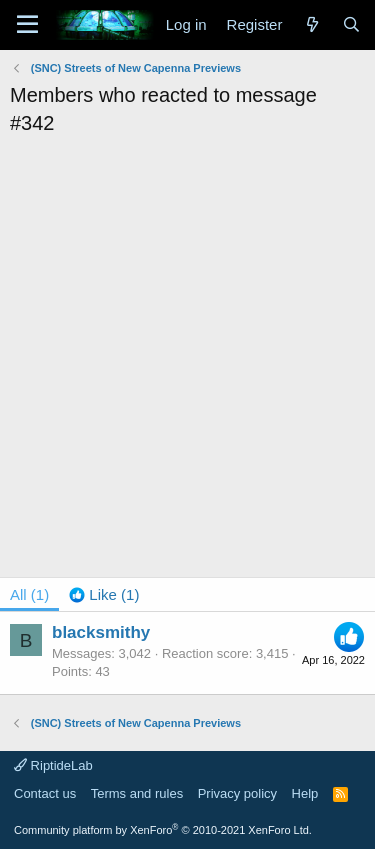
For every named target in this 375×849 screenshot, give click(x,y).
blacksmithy (101, 632)
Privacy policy (237, 793)
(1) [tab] (29, 594)
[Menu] (27, 25)
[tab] (104, 594)
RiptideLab (53, 765)
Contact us (45, 793)
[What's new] (311, 24)
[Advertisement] (187, 334)
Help (305, 793)
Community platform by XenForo (163, 830)
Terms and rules (137, 793)
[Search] (351, 24)
